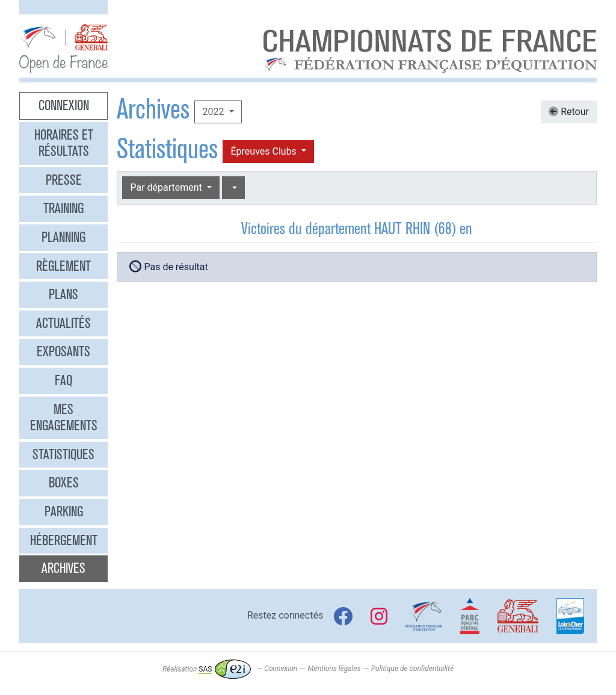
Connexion (64, 105)
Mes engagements (64, 418)
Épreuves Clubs (264, 151)
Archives (63, 568)
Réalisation (207, 669)
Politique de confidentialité (412, 669)
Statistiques (63, 454)
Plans (63, 294)
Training (63, 208)
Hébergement (64, 540)
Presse (64, 180)
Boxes (64, 483)
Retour (569, 112)
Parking (64, 511)
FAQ (63, 380)
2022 (214, 112)
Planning (63, 237)
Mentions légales (334, 669)
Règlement (63, 266)
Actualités (63, 323)
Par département (167, 187)
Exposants (63, 351)
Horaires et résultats (64, 143)
